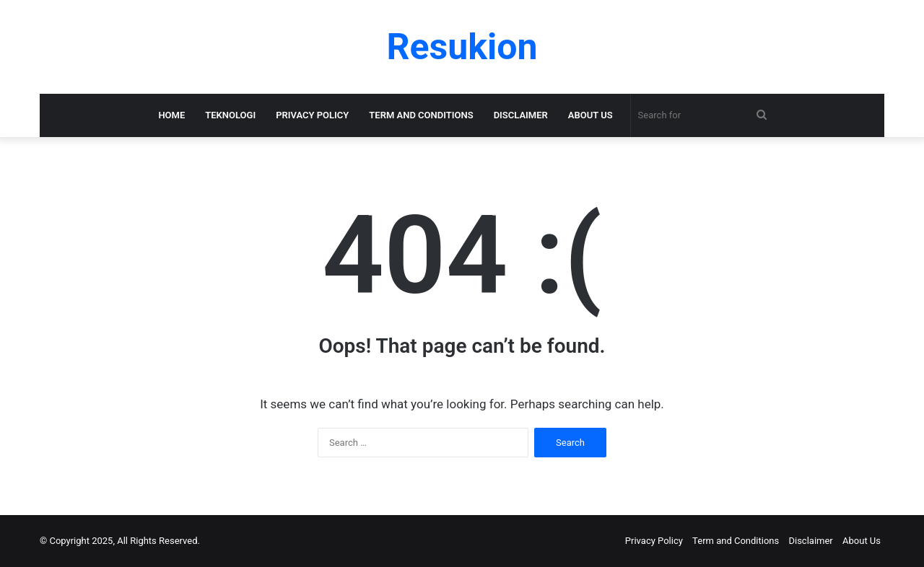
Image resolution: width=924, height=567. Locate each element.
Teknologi (230, 115)
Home (171, 115)
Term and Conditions (421, 115)
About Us (590, 115)
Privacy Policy (312, 115)
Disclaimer (521, 115)
